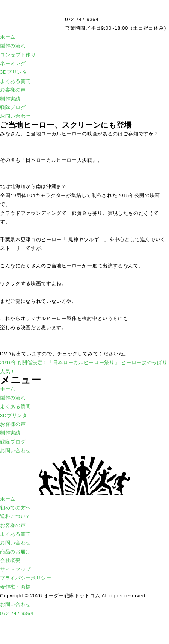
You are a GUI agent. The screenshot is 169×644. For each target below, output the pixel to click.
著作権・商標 (15, 587)
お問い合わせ (15, 116)
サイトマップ (15, 569)
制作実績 (10, 99)
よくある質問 (15, 81)
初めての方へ (15, 508)
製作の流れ (13, 46)
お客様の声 (13, 90)
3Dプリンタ (14, 72)
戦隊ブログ (13, 107)
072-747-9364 (17, 613)
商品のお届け (15, 552)
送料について (15, 516)
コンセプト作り (18, 55)
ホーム (8, 37)
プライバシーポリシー (26, 578)
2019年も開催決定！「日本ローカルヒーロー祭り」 (60, 362)
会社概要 (10, 560)
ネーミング (13, 63)
